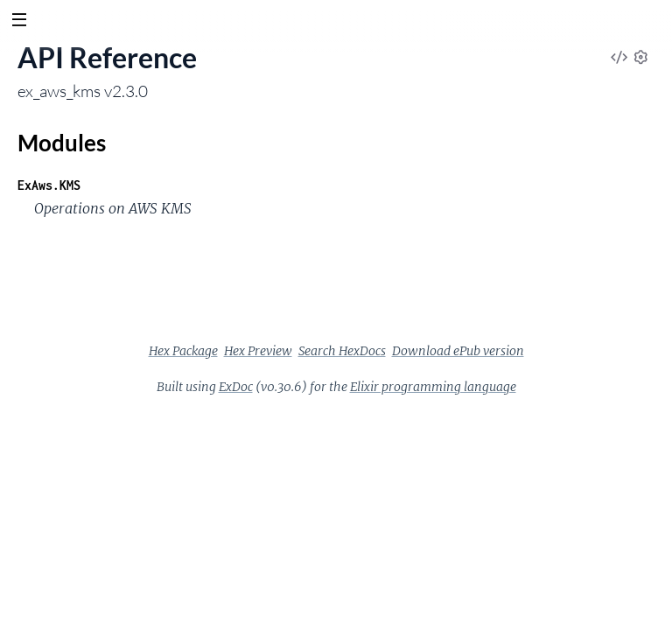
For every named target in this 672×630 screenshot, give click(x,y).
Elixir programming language (433, 387)
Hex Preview (258, 351)
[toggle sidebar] (19, 22)
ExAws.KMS (49, 185)
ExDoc (236, 387)
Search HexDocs (342, 351)
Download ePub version (458, 351)
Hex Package (183, 351)
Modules (62, 143)
